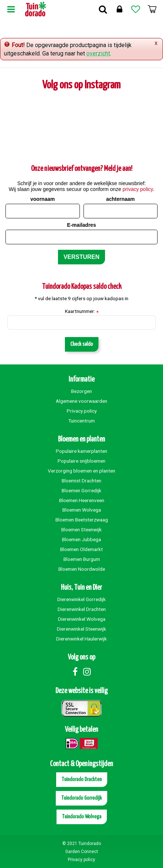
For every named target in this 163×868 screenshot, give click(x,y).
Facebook (75, 672)
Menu (11, 9)
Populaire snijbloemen (81, 461)
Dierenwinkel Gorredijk (81, 599)
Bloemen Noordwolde (82, 569)
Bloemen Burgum (82, 559)
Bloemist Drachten (81, 481)
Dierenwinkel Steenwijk (81, 629)
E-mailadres (81, 225)
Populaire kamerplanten (81, 451)
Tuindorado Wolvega (82, 817)
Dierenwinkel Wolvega (82, 619)
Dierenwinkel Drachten (82, 609)
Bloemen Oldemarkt (81, 549)
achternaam (121, 199)
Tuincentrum (81, 421)
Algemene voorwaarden (81, 401)
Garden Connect (82, 852)
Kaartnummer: (82, 311)
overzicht (98, 53)
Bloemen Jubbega (81, 539)
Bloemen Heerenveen (82, 500)
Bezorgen (81, 391)
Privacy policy (82, 411)
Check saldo (82, 344)
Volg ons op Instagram (81, 85)
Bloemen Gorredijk (81, 490)
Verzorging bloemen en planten (81, 471)
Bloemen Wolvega (82, 510)
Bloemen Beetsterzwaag (82, 520)
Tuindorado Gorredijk (81, 798)
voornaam (42, 199)
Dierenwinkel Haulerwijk (81, 639)
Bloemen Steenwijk (81, 529)
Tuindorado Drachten (82, 779)
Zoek (103, 9)
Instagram (87, 672)
